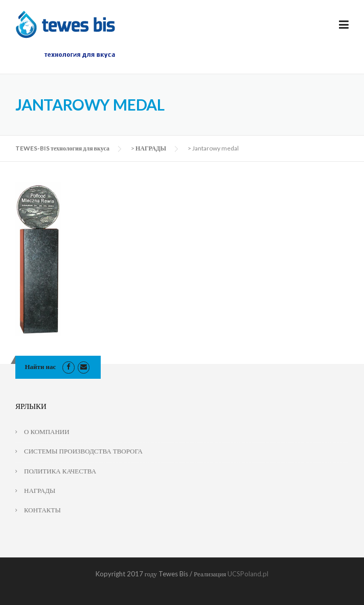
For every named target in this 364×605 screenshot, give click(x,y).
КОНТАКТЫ (42, 510)
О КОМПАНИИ (47, 431)
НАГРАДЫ (151, 148)
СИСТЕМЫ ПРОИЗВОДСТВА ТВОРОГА (83, 451)
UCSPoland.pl (248, 574)
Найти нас (41, 366)
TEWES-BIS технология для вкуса (62, 148)
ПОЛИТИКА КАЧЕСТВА (60, 471)
